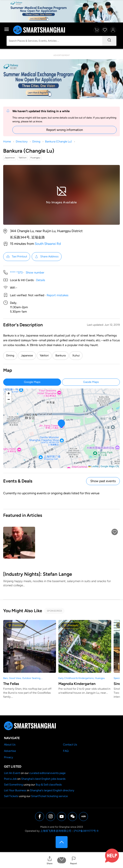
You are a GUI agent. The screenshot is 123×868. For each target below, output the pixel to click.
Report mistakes (58, 295)
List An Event (12, 773)
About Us (10, 745)
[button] (50, 860)
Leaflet (93, 466)
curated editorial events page (47, 773)
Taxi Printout (17, 257)
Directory (22, 142)
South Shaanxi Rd (48, 244)
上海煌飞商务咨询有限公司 (56, 831)
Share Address (47, 257)
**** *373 (16, 273)
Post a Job (10, 779)
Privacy (8, 757)
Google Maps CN (110, 466)
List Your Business (15, 790)
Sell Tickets (11, 796)
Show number (35, 273)
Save (61, 864)
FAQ (66, 751)
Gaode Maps (91, 382)
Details (41, 280)
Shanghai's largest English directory (52, 790)
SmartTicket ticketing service (49, 796)
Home (7, 142)
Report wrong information (65, 130)
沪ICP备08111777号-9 (86, 831)
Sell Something (13, 785)
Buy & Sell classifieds (49, 785)
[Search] (109, 41)
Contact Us (70, 745)
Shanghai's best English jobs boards (43, 779)
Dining (36, 142)
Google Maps (32, 382)
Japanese (27, 356)
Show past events (103, 481)
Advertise (10, 751)
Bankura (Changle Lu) (58, 142)
